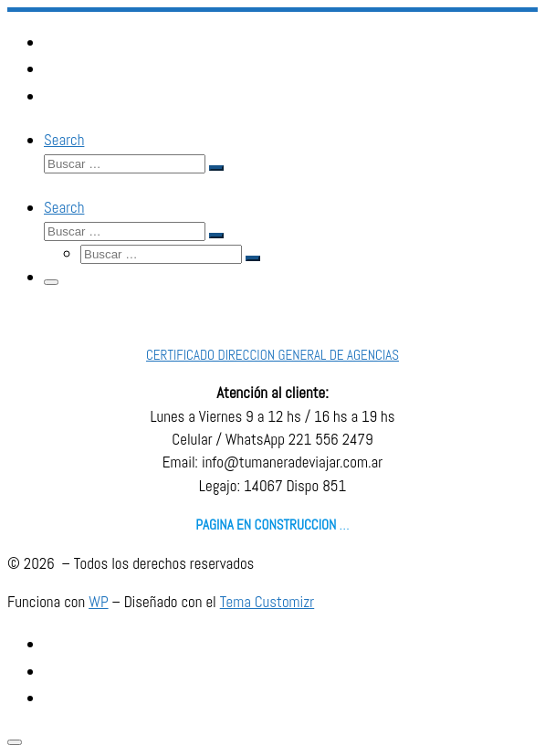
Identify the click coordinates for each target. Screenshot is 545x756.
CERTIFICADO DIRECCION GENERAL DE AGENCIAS (272, 355)
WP (98, 602)
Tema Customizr (267, 602)
